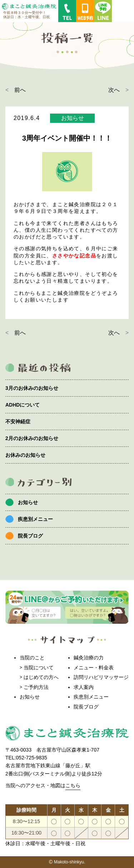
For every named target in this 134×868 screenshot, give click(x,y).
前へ (20, 90)
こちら (73, 785)
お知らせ (28, 502)
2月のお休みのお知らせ (32, 438)
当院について (39, 668)
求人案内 (84, 687)
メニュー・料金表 (94, 668)
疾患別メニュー (35, 519)
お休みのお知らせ (25, 455)
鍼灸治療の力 (89, 658)
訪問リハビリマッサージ (101, 677)
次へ (114, 90)
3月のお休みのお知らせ (32, 388)
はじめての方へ (41, 677)
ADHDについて (23, 405)
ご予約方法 (36, 687)
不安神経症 (18, 422)
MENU (123, 11)
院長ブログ (30, 536)
